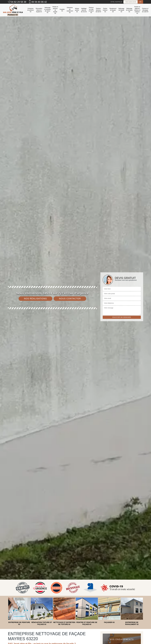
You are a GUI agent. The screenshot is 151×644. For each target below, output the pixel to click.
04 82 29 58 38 (17, 2)
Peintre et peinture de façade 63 (55, 10)
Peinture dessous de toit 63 (98, 10)
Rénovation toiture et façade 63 (39, 10)
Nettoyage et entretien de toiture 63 (48, 10)
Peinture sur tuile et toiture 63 (91, 10)
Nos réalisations (35, 299)
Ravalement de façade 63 (113, 10)
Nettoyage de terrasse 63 (129, 10)
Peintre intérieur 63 (105, 10)
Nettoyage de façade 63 (121, 10)
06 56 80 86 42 (38, 2)
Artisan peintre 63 (77, 10)
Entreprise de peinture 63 (31, 10)
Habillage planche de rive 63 (84, 10)
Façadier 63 (62, 10)
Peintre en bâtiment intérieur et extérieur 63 (137, 10)
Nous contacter (70, 299)
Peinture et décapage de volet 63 (145, 10)
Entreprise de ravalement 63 (70, 10)
